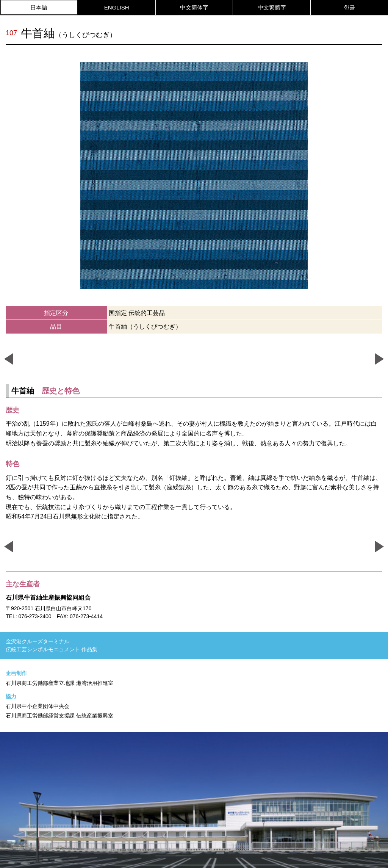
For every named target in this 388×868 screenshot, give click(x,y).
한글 (349, 7)
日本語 (39, 7)
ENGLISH (117, 7)
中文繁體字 (272, 7)
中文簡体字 (194, 7)
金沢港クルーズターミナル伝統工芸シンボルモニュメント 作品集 (52, 645)
